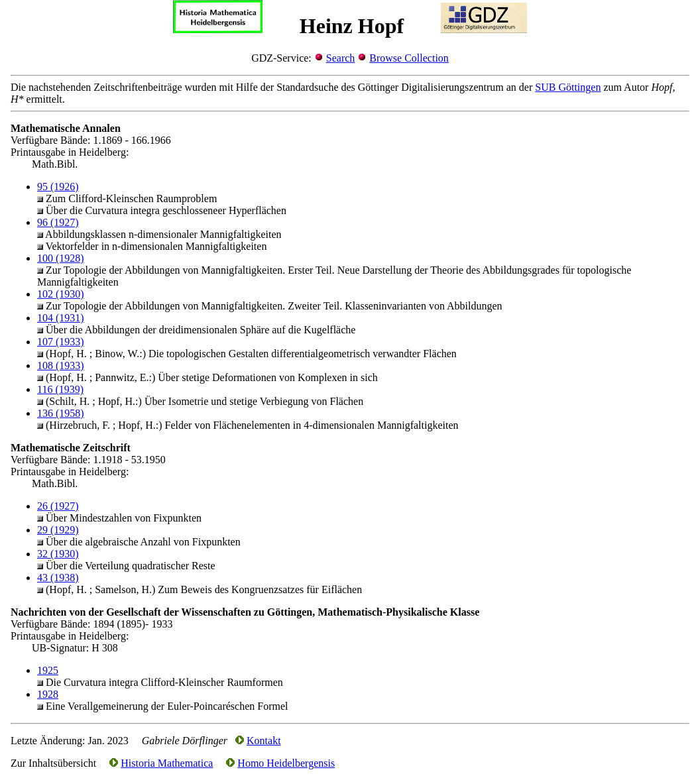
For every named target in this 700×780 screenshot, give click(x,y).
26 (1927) (58, 506)
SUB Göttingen (568, 87)
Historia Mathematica (167, 763)
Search (341, 58)
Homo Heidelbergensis (286, 763)
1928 (48, 694)
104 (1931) (61, 318)
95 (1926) (58, 187)
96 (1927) (58, 222)
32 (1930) (58, 554)
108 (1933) (61, 365)
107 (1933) (61, 342)
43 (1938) (58, 578)
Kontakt (264, 741)
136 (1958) (61, 413)
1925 (48, 670)
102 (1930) (61, 294)
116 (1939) (60, 389)
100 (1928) (61, 258)
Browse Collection (409, 58)
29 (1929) (58, 530)
